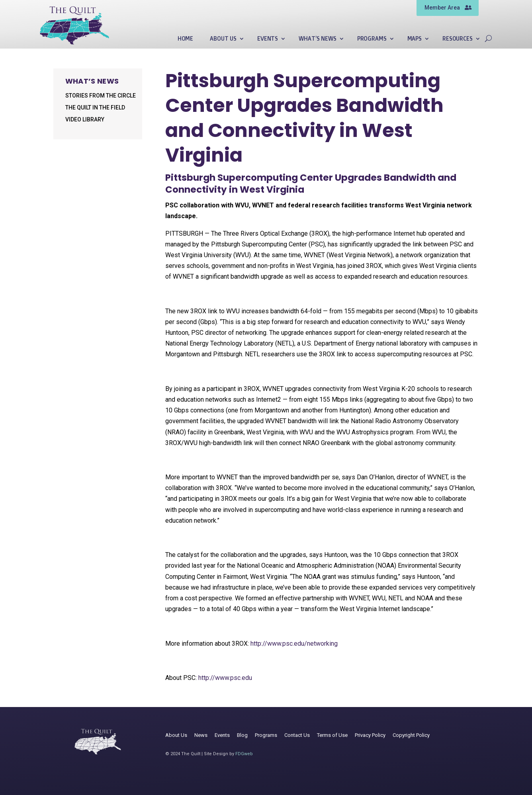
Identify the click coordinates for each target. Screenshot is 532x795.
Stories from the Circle (101, 96)
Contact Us (297, 735)
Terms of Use (332, 735)
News (201, 735)
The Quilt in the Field (95, 108)
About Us (223, 39)
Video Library (85, 120)
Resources (458, 39)
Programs (372, 39)
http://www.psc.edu (225, 678)
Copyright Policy (411, 735)
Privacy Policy (370, 735)
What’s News (317, 39)
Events (268, 39)
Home (185, 39)
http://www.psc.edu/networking (294, 644)
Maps (415, 39)
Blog (242, 735)
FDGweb (244, 754)
